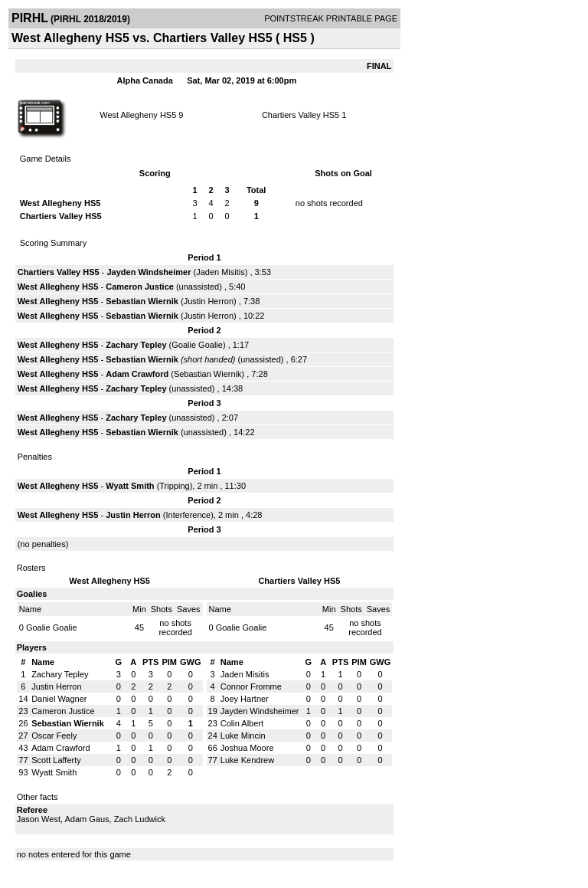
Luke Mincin (243, 736)
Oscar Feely (54, 736)
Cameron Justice (140, 287)
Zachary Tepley (136, 345)
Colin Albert (242, 723)
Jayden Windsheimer (149, 272)
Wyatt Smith (130, 486)
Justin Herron (209, 301)
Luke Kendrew (247, 760)
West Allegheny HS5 (138, 115)
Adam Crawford (137, 374)
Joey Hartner (245, 699)
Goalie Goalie (197, 345)
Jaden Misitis (220, 272)
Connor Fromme (251, 686)
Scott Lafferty (56, 760)
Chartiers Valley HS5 (301, 115)
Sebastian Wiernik (142, 301)
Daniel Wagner (59, 699)
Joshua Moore (247, 748)
